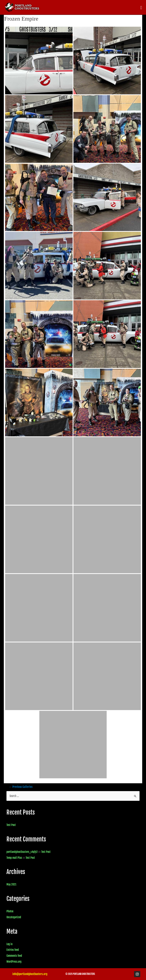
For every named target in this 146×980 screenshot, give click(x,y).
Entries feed (13, 950)
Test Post (11, 825)
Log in (10, 944)
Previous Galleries (21, 787)
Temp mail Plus (14, 858)
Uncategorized (14, 917)
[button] (141, 8)
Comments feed (14, 956)
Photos (10, 911)
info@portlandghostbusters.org (30, 974)
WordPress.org (14, 962)
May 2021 (11, 884)
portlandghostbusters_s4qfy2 (22, 852)
